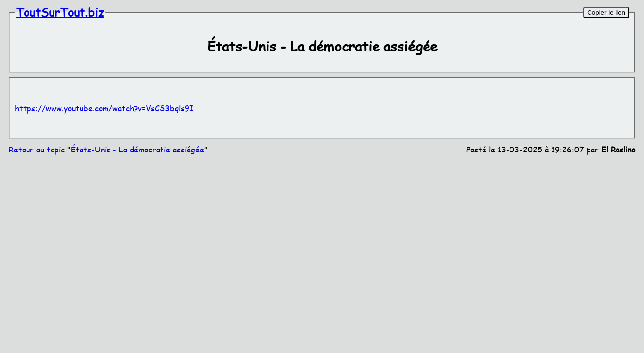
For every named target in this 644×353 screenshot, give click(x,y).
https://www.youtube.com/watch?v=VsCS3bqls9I (104, 108)
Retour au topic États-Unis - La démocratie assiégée (108, 149)
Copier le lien (606, 13)
